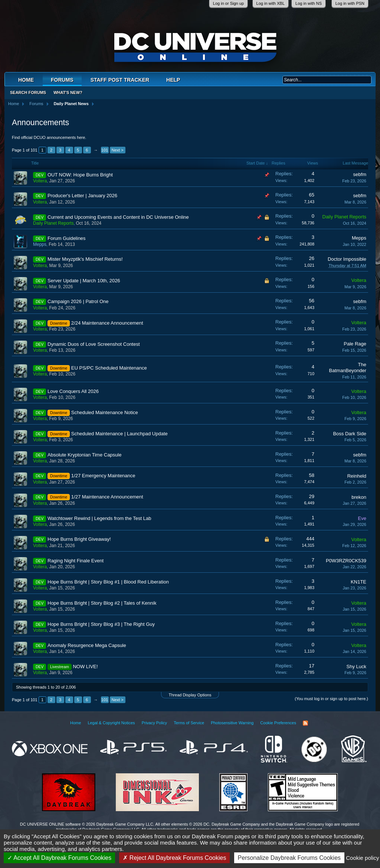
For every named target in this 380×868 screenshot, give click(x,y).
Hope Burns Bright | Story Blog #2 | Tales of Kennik (102, 603)
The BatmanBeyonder (348, 368)
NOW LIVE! (85, 667)
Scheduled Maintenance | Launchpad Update (119, 434)
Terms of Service (189, 723)
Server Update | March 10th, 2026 (84, 281)
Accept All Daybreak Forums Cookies (60, 858)
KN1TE (358, 582)
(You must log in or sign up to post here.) (331, 699)
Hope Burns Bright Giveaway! (79, 539)
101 (105, 150)
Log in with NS (309, 3)
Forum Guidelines (67, 238)
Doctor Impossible (347, 259)
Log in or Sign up (228, 3)
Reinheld (357, 476)
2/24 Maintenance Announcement (107, 323)
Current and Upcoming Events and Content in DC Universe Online (118, 217)
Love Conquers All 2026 (73, 391)
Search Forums (28, 92)
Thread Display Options (190, 695)
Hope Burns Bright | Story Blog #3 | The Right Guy (101, 624)
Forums (62, 80)
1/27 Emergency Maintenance (103, 476)
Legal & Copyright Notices (111, 723)
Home (26, 80)
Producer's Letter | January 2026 (82, 196)
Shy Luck (356, 667)
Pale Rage (355, 344)
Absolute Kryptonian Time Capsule (84, 455)
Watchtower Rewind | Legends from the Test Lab (99, 518)
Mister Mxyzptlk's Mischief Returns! (85, 259)
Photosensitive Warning (232, 723)
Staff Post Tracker (120, 80)
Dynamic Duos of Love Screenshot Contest (94, 344)
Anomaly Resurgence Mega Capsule (87, 645)
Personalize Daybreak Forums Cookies (289, 858)
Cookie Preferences (278, 723)
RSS (305, 723)
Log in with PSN (350, 3)
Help (173, 80)
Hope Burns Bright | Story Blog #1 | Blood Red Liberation (108, 582)
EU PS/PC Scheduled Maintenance (109, 368)
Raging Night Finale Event (76, 561)
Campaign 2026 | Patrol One (78, 301)
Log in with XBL (271, 3)
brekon (359, 497)
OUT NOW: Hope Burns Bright (80, 175)
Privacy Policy (154, 723)
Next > (118, 150)
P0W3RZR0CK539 (346, 561)
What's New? (68, 92)
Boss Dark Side (350, 434)
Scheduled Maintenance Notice (105, 412)
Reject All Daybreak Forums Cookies (174, 858)
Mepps (40, 244)
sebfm (360, 174)
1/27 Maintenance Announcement (107, 497)
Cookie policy (362, 858)
